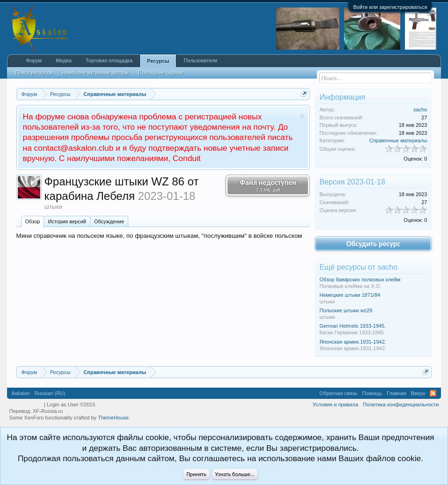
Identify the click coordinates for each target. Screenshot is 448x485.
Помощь (372, 393)
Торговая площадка (109, 60)
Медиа (64, 60)
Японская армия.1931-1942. (353, 342)
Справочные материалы (398, 140)
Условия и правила (335, 404)
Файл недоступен (268, 185)
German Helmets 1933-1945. (353, 326)
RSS (433, 393)
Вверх (418, 393)
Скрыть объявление (302, 116)
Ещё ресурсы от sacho (358, 267)
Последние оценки (160, 73)
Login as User (71, 404)
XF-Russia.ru (48, 411)
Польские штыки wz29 (346, 310)
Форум (34, 60)
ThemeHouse (113, 418)
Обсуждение (109, 221)
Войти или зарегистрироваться (390, 7)
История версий (67, 221)
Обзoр (33, 221)
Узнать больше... (235, 474)
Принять (196, 474)
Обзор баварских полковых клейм (360, 279)
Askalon (21, 393)
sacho (420, 110)
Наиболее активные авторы (95, 73)
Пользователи (200, 60)
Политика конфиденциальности (401, 404)
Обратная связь (338, 393)
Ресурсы (158, 61)
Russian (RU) (50, 393)
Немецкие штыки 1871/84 (350, 295)
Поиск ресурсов (34, 73)
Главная (397, 393)
